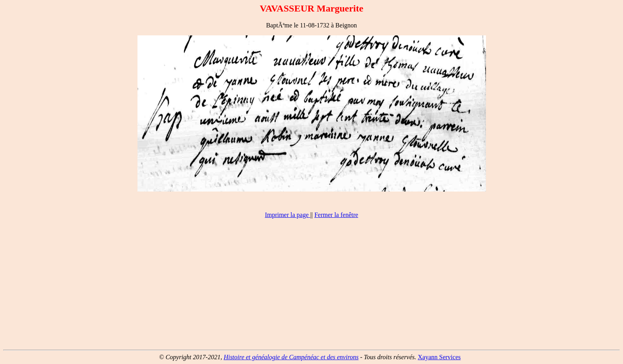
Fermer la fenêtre (336, 215)
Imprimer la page (287, 215)
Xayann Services (439, 357)
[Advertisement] (311, 288)
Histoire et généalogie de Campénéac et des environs (291, 357)
